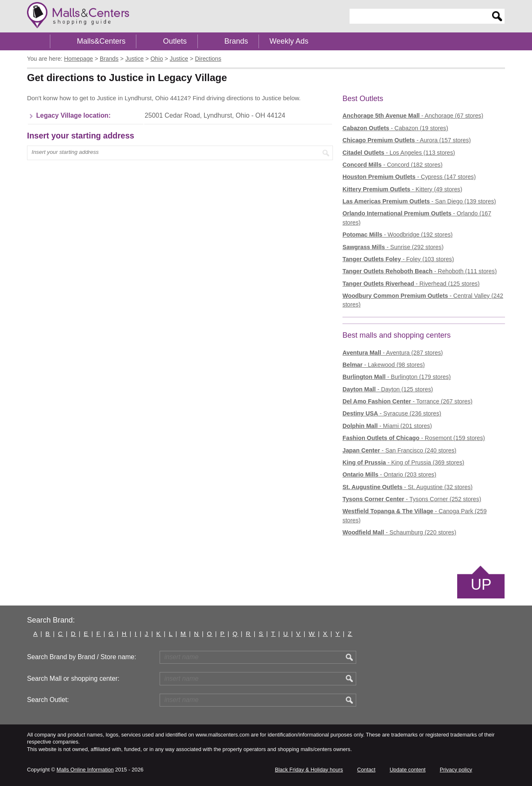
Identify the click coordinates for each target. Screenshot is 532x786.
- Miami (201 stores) (387, 426)
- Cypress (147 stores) (409, 177)
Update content (407, 770)
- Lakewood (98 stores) (384, 365)
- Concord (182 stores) (393, 165)
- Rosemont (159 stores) (414, 438)
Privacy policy (456, 770)
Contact (366, 770)
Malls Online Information (85, 770)
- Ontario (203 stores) (389, 475)
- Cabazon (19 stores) (395, 128)
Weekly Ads (289, 41)
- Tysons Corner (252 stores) (412, 499)
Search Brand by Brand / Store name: (82, 657)
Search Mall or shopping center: (73, 678)
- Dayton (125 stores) (388, 389)
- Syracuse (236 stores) (392, 413)
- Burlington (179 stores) (397, 377)
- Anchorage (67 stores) (413, 116)
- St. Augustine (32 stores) (408, 487)
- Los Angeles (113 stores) (399, 153)
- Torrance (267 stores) (408, 401)
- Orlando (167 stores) (417, 218)
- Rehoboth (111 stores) (420, 271)
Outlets (175, 41)
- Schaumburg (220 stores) (399, 532)
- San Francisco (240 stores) (399, 450)
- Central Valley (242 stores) (423, 300)
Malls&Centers (101, 41)
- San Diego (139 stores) (419, 201)
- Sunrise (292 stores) (393, 247)
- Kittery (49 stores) (402, 189)
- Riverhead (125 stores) (411, 284)
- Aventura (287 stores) (393, 353)
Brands (236, 41)
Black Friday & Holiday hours (309, 770)
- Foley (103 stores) (398, 259)
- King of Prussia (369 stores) (403, 462)
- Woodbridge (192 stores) (398, 235)
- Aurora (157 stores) (407, 140)
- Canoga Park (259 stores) (415, 515)
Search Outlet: (48, 700)
